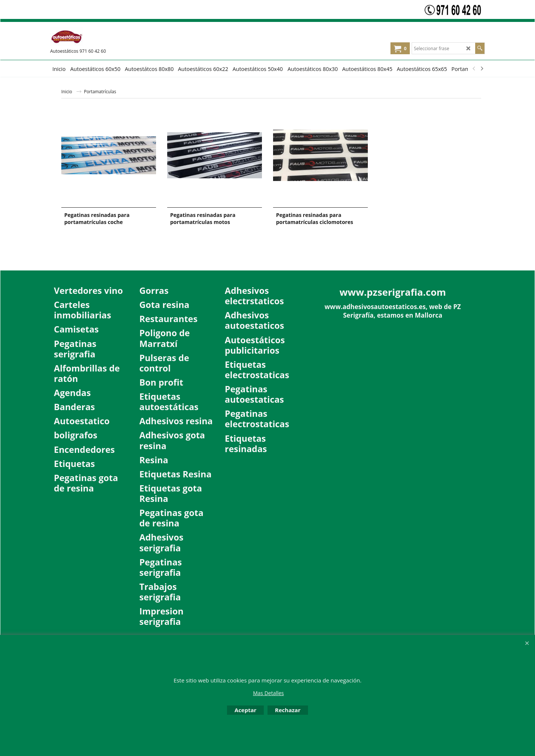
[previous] (474, 69)
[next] (481, 69)
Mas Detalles (268, 693)
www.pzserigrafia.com (393, 292)
